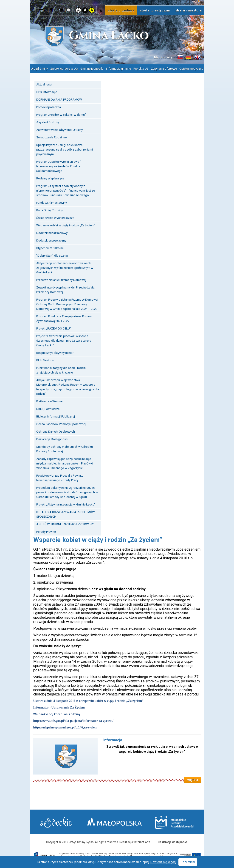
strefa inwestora (188, 10)
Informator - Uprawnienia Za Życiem (59, 707)
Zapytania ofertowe (164, 69)
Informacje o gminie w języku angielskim (197, 57)
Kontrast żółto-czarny (92, 10)
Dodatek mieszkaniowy (52, 233)
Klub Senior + (45, 360)
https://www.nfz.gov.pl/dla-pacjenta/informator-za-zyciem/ (73, 721)
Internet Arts (142, 842)
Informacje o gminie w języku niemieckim (189, 57)
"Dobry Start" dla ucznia (52, 256)
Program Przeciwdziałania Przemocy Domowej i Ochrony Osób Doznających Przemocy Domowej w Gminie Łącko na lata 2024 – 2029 (68, 304)
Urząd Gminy (39, 69)
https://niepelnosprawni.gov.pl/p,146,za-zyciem (65, 727)
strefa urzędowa (121, 10)
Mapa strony (163, 57)
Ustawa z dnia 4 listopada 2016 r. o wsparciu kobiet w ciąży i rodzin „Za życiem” (88, 701)
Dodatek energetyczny (51, 240)
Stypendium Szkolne (50, 248)
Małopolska (114, 822)
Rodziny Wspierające (50, 178)
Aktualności (44, 84)
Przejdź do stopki (117, 0)
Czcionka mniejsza (102, 10)
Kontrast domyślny (78, 10)
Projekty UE (141, 69)
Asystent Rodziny (48, 122)
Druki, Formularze (48, 409)
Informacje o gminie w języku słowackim (180, 57)
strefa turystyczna (155, 10)
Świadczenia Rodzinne (51, 137)
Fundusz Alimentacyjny (52, 203)
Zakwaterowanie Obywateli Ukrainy (59, 130)
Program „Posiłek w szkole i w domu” (61, 115)
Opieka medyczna (191, 69)
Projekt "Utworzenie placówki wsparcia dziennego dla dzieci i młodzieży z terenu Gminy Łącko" (64, 341)
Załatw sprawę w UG (64, 69)
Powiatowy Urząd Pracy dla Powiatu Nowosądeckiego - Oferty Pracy (60, 478)
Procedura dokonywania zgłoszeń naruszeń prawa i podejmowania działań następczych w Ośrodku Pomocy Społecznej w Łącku (67, 492)
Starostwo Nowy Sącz (56, 823)
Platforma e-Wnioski (50, 401)
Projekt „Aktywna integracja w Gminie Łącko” (66, 504)
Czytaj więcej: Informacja (117, 777)
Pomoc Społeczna (49, 107)
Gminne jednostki (92, 69)
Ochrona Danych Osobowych (56, 432)
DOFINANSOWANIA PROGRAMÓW (59, 100)
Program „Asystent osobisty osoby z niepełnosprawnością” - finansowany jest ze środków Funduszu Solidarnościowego (66, 191)
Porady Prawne (46, 532)
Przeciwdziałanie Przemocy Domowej (61, 280)
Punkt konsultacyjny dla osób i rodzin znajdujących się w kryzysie (61, 370)
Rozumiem (188, 862)
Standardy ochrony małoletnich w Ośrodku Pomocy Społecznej (65, 449)
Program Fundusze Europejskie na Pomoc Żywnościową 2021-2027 (64, 319)
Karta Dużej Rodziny (49, 210)
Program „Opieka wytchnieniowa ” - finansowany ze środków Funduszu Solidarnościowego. (60, 166)
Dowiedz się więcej (163, 862)
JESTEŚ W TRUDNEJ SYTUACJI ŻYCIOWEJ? (65, 524)
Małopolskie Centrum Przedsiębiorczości (174, 823)
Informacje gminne (118, 69)
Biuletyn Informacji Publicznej (56, 416)
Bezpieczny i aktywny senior (55, 353)
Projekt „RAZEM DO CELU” (54, 328)
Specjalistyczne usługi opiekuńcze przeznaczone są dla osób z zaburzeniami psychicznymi (65, 150)
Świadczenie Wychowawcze (55, 218)
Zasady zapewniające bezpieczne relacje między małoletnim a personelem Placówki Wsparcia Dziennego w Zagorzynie (65, 463)
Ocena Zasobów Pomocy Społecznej (61, 424)
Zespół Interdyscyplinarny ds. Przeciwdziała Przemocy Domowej (65, 290)
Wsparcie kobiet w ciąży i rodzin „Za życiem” (66, 225)
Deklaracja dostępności (173, 842)
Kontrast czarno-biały (85, 10)
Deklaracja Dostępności (52, 439)
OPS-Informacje (47, 92)
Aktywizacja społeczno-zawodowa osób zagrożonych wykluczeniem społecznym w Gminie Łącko (65, 268)
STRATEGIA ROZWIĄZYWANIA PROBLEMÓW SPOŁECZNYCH (66, 514)
